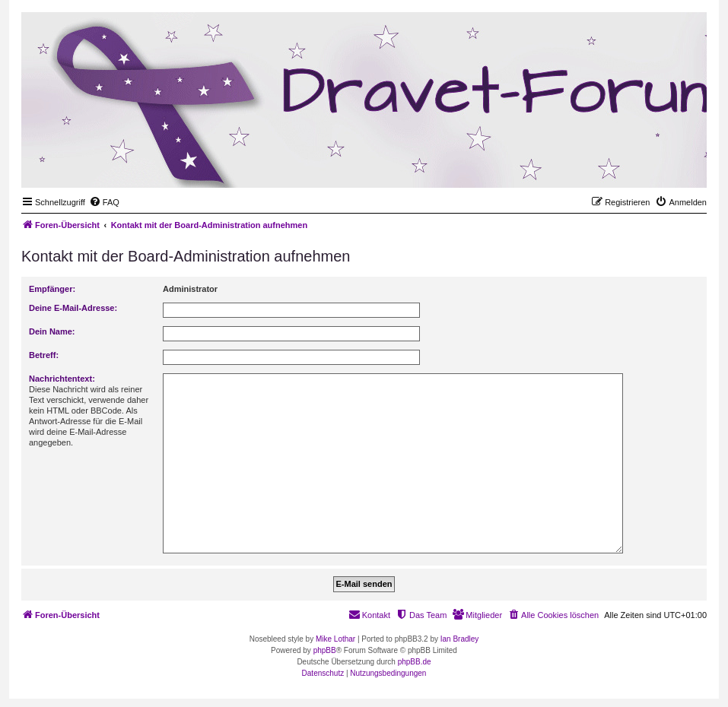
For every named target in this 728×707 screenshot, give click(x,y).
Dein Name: (52, 331)
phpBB (325, 650)
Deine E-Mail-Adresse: (73, 308)
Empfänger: (52, 289)
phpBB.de (415, 662)
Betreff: (44, 355)
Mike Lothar (335, 639)
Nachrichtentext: (62, 379)
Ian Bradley (460, 639)
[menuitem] (104, 202)
